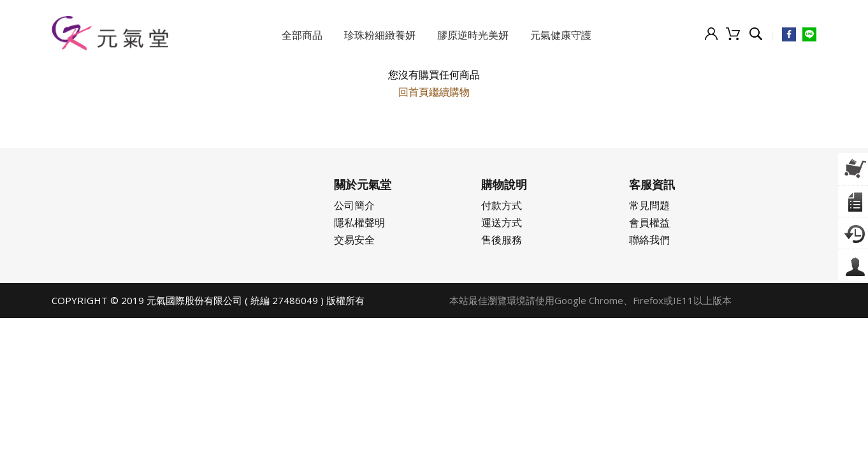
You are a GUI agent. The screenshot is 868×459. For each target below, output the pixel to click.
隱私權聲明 (359, 222)
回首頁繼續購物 (434, 92)
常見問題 (649, 205)
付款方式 (502, 205)
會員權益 (649, 222)
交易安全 (354, 240)
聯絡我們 (649, 240)
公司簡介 (354, 205)
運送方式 (502, 222)
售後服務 (502, 240)
